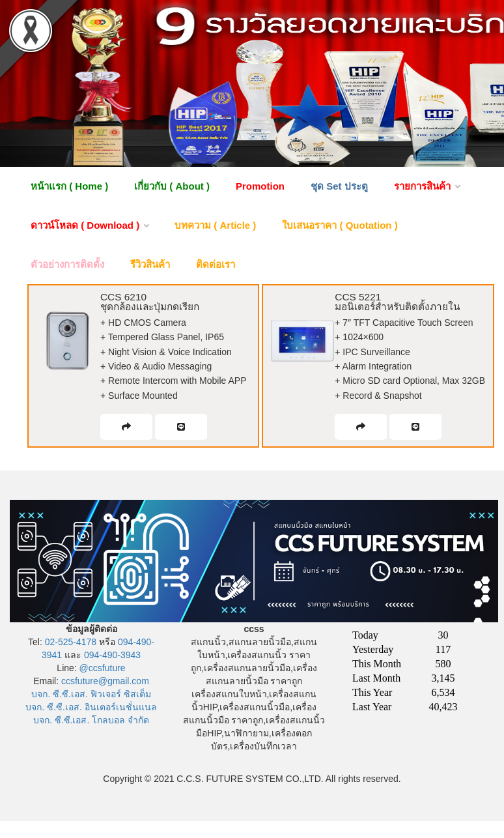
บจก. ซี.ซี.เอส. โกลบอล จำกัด (91, 720)
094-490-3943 (112, 655)
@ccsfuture (103, 668)
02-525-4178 (71, 642)
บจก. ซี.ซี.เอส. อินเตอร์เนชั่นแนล (91, 707)
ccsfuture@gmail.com (105, 681)
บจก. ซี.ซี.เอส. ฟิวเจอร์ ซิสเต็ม (91, 694)
